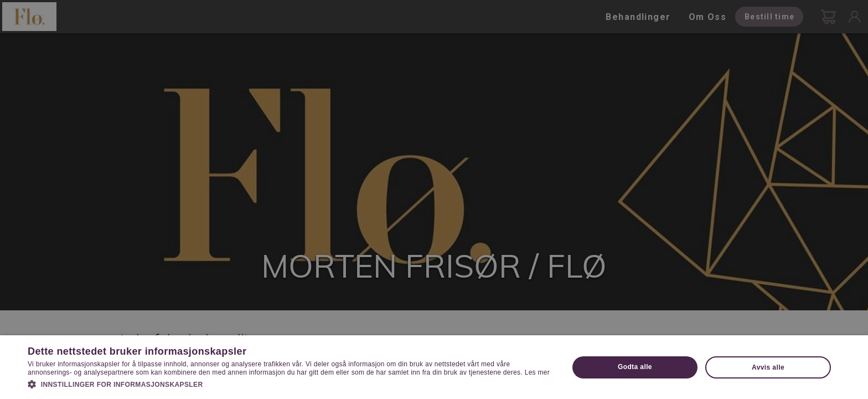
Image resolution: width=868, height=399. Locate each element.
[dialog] (434, 199)
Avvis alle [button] (768, 367)
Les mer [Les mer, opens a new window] (537, 372)
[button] (290, 383)
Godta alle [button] (635, 367)
